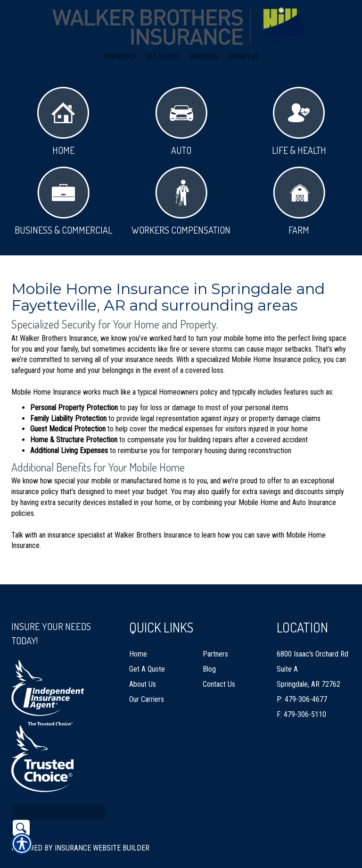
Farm (299, 201)
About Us (143, 663)
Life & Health (299, 122)
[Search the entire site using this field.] (58, 791)
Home (63, 122)
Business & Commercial (63, 201)
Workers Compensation (181, 201)
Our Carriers (147, 678)
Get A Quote (147, 648)
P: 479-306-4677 (302, 678)
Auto (181, 122)
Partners (215, 633)
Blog (209, 648)
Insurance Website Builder (102, 827)
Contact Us (219, 663)
